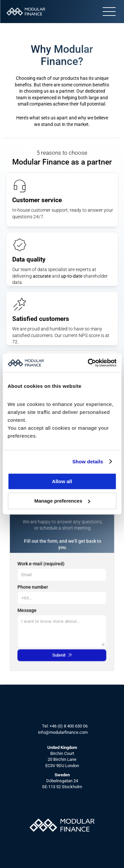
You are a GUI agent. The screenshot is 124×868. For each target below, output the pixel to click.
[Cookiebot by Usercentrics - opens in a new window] (88, 363)
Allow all (62, 481)
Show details (88, 462)
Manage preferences (62, 501)
